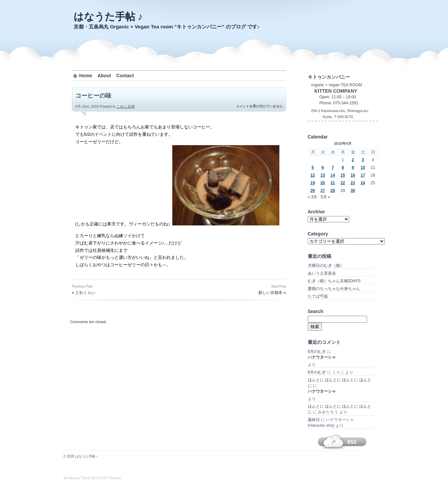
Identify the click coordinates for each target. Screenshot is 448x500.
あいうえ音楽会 (322, 273)
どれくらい (85, 293)
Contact (125, 76)
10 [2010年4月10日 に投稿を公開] (363, 168)
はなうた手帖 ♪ (108, 17)
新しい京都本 (270, 293)
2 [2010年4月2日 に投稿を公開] (353, 160)
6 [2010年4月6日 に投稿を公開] (323, 168)
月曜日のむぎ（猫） (326, 266)
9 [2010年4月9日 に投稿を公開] (353, 168)
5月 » (325, 197)
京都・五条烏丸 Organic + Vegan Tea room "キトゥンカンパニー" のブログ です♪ (167, 27)
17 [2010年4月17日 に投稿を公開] (363, 175)
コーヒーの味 (93, 96)
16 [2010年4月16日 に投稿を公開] (353, 175)
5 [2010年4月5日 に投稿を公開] (313, 168)
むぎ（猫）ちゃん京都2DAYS (334, 281)
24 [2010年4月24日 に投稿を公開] (363, 183)
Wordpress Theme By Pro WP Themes (92, 478)
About (104, 76)
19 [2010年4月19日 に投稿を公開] (313, 183)
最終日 (314, 420)
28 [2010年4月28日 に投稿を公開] (333, 191)
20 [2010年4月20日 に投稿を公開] (323, 183)
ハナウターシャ (322, 357)
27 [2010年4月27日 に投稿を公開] (323, 191)
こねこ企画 (126, 106)
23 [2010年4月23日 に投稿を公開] (353, 183)
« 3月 (313, 197)
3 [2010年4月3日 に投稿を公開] (363, 160)
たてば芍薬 (318, 296)
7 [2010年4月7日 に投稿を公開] (333, 168)
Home (86, 76)
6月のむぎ (317, 352)
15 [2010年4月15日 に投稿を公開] (343, 175)
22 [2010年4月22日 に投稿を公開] (343, 183)
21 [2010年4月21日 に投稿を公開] (333, 183)
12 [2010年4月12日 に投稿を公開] (313, 175)
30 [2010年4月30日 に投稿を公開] (353, 191)
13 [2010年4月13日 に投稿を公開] (323, 175)
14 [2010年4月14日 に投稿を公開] (333, 175)
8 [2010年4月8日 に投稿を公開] (343, 168)
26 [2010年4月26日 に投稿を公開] (313, 191)
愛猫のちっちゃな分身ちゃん (334, 289)
